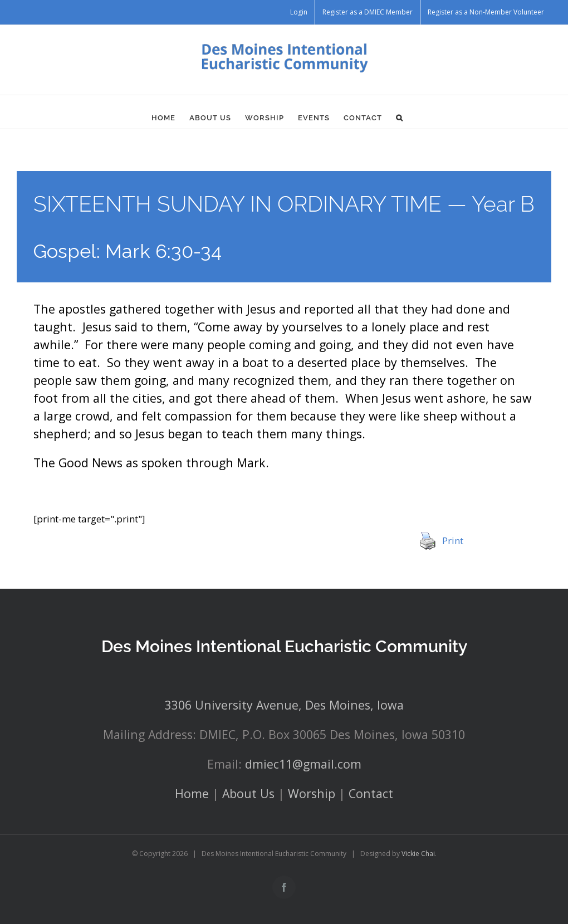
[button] (400, 118)
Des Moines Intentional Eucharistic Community (284, 646)
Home (192, 793)
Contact (371, 793)
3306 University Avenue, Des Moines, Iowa (284, 705)
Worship (312, 793)
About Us (248, 793)
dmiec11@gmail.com (303, 764)
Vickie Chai (418, 854)
